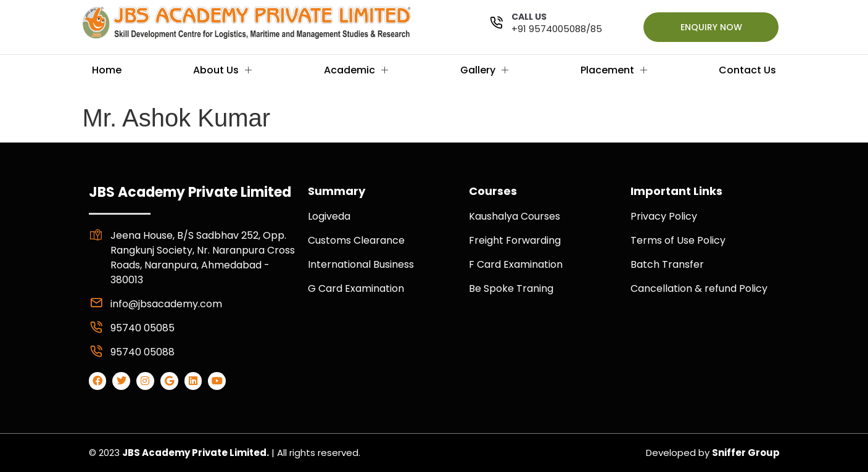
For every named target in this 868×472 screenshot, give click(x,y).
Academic (356, 70)
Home (107, 70)
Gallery (484, 70)
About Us (222, 70)
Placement (614, 70)
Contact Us (747, 70)
